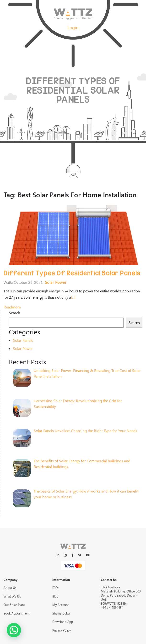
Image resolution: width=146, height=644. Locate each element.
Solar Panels (23, 340)
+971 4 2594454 (112, 607)
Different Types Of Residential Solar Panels (72, 273)
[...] (73, 297)
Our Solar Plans (14, 605)
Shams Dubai (61, 613)
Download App (63, 622)
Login (73, 27)
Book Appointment (16, 613)
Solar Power (56, 282)
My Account (60, 605)
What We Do (12, 596)
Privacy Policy (62, 630)
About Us (10, 588)
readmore (12, 307)
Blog (55, 596)
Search (14, 313)
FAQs (56, 588)
